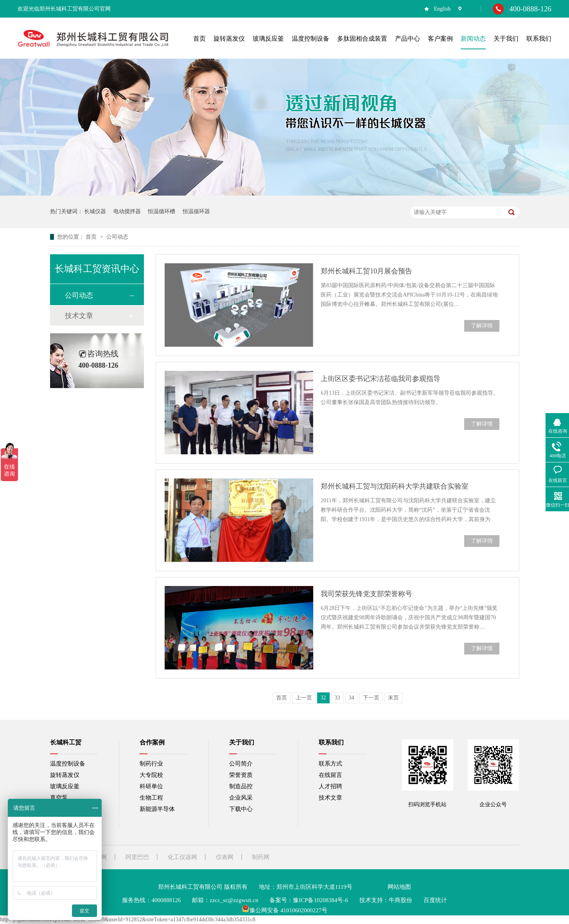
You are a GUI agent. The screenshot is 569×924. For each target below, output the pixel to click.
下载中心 (241, 809)
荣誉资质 (241, 775)
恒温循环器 (196, 211)
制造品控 (241, 786)
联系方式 (330, 764)
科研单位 (151, 786)
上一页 (304, 698)
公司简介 (241, 764)
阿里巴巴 (137, 857)
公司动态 (117, 237)
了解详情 (482, 326)
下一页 (371, 698)
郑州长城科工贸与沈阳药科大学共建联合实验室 (395, 486)
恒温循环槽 (162, 211)
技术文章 (79, 316)
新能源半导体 (157, 809)
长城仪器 (95, 211)
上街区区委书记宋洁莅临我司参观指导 (381, 379)
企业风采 (241, 798)
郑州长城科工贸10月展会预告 (366, 271)
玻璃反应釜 (65, 786)
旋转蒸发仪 (65, 775)
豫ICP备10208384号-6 (320, 900)
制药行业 (151, 764)
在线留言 (330, 775)
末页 (393, 698)
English (442, 9)
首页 (92, 237)
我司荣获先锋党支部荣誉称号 (366, 594)
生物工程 (151, 798)
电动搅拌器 (127, 211)
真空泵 (59, 798)
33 (337, 698)
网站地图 (399, 887)
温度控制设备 (68, 764)
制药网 (261, 857)
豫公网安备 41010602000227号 (284, 910)
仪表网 (225, 857)
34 (352, 698)
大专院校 (151, 775)
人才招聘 (330, 786)
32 (323, 698)
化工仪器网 (182, 857)
